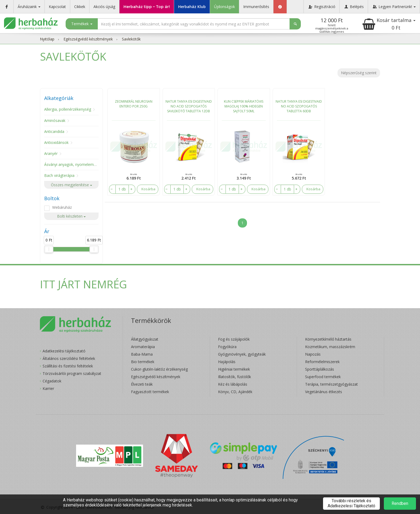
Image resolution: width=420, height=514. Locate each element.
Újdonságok (224, 7)
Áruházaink (29, 7)
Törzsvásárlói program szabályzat (72, 373)
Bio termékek (143, 362)
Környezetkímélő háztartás (328, 339)
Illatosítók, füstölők (235, 377)
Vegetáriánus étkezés (324, 392)
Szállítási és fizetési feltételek (68, 366)
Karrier (48, 388)
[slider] (49, 249)
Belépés (354, 7)
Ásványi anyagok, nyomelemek (71, 164)
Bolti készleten (71, 216)
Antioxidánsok (56, 142)
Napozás (313, 354)
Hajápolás (227, 362)
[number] (121, 189)
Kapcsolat (57, 7)
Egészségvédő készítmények (88, 39)
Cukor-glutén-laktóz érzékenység (159, 369)
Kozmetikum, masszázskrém (330, 347)
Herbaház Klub (192, 7)
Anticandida (54, 131)
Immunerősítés (256, 7)
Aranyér (51, 153)
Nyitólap (47, 39)
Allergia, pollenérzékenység (68, 109)
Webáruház (62, 207)
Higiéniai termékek (234, 369)
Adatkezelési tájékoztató (64, 351)
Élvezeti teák (142, 384)
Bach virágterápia (59, 175)
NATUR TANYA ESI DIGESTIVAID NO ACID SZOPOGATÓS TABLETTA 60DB (299, 106)
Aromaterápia (143, 347)
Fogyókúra (227, 347)
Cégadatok (52, 381)
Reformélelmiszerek (322, 362)
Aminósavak (55, 120)
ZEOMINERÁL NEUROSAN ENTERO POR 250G (134, 104)
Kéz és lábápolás (233, 384)
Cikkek (80, 7)
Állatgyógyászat (145, 339)
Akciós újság (104, 7)
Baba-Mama (142, 354)
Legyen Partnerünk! (394, 7)
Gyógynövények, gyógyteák (242, 354)
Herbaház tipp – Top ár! (147, 7)
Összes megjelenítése (72, 185)
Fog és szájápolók (234, 339)
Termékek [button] (82, 24)
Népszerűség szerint (359, 73)
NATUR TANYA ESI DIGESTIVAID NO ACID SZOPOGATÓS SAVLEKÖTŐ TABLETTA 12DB (189, 106)
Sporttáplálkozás (320, 369)
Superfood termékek (323, 377)
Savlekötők (131, 39)
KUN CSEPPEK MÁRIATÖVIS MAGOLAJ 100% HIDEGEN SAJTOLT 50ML (244, 106)
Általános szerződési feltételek (69, 358)
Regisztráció (322, 7)
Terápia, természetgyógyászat (331, 384)
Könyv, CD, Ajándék (235, 392)
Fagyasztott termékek (150, 392)
